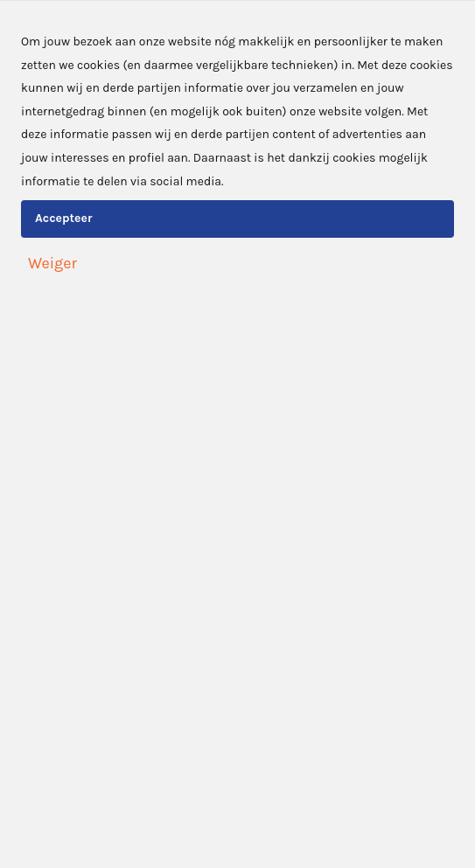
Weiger (52, 263)
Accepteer (63, 218)
